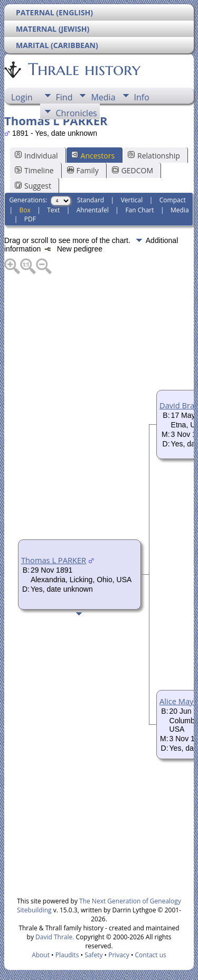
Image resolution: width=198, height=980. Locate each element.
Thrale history (83, 69)
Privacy (119, 955)
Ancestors (93, 156)
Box (25, 210)
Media (103, 97)
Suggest (33, 186)
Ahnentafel (93, 210)
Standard (91, 200)
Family (83, 170)
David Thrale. (54, 937)
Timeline (34, 170)
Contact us (151, 955)
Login (22, 97)
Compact (173, 200)
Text (53, 210)
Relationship (154, 156)
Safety (93, 955)
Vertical (132, 200)
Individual (36, 156)
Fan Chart (139, 210)
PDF (30, 219)
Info (142, 97)
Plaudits (67, 955)
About (41, 955)
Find (64, 97)
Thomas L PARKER (54, 560)
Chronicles (77, 113)
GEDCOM (133, 170)
